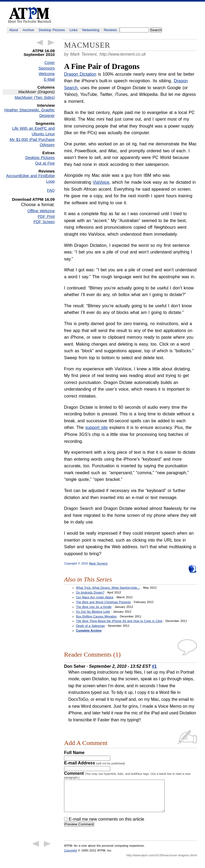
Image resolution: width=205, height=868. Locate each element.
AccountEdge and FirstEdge (30, 176)
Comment (127, 775)
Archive (28, 30)
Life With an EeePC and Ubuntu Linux (33, 131)
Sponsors (47, 68)
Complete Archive (89, 630)
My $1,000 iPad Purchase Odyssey (32, 142)
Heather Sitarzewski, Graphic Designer (29, 113)
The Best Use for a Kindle (94, 607)
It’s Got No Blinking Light (93, 612)
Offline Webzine (41, 211)
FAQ (51, 190)
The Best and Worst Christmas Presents (103, 602)
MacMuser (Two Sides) (35, 97)
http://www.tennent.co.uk (123, 54)
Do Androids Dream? (90, 592)
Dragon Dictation (80, 74)
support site (96, 427)
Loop (50, 181)
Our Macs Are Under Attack (95, 597)
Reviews (110, 30)
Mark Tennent (98, 563)
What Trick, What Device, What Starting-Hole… (108, 588)
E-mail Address (95, 763)
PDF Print (46, 216)
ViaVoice (101, 182)
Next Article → (51, 43)
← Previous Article (40, 43)
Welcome (47, 74)
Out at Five (45, 163)
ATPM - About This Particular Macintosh (29, 15)
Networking (91, 30)
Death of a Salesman (90, 626)
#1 (154, 666)
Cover (50, 63)
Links (74, 30)
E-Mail (49, 79)
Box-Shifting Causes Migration (96, 616)
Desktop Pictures (52, 30)
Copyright (70, 857)
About (13, 30)
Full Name (74, 753)
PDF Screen (44, 222)
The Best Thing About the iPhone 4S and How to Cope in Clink (119, 621)
